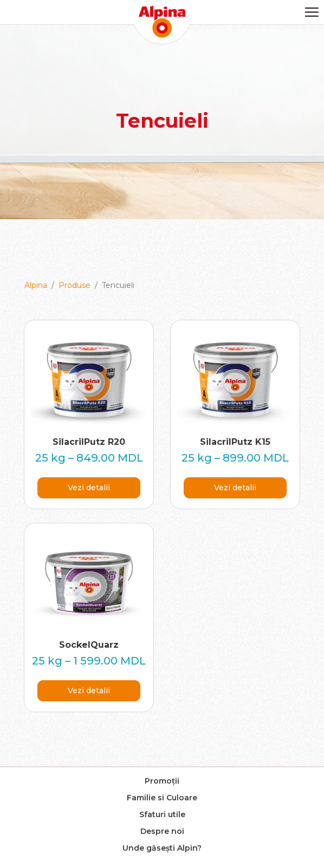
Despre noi (162, 831)
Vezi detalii (89, 488)
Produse (74, 285)
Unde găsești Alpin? (162, 848)
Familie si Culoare (162, 798)
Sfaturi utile (162, 814)
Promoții (162, 781)
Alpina (36, 285)
